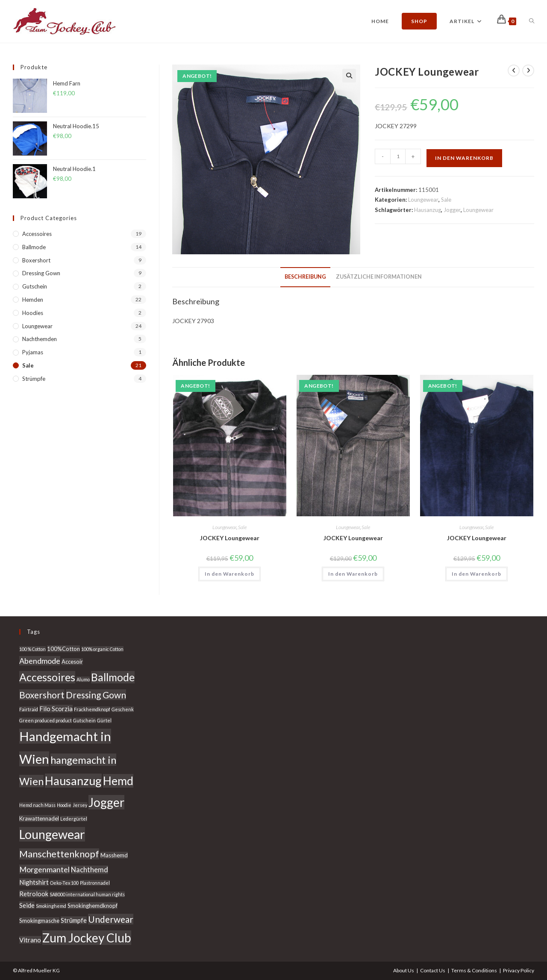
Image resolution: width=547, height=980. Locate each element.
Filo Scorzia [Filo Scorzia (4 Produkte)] (56, 709)
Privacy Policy (519, 970)
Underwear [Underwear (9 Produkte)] (111, 919)
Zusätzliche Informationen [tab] (379, 277)
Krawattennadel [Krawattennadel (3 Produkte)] (39, 818)
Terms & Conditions (474, 970)
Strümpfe (34, 379)
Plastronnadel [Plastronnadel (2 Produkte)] (95, 883)
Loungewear (423, 200)
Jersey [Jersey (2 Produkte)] (80, 805)
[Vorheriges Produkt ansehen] (514, 71)
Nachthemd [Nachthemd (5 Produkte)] (90, 870)
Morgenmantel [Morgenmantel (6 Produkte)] (44, 869)
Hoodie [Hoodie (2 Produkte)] (64, 805)
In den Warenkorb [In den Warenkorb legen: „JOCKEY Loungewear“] (229, 574)
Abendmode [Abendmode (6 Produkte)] (40, 661)
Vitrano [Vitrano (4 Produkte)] (30, 940)
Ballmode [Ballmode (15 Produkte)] (113, 677)
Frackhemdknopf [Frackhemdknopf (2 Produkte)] (92, 709)
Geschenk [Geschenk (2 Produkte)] (123, 709)
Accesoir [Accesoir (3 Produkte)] (72, 662)
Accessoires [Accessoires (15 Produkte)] (47, 677)
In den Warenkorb (464, 158)
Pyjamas (33, 352)
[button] (349, 76)
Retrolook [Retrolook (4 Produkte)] (34, 894)
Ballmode (34, 247)
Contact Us (433, 970)
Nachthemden (40, 339)
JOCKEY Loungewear (230, 538)
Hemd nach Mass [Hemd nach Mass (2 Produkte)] (37, 805)
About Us (404, 970)
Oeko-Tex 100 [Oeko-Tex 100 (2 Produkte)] (64, 883)
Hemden (33, 300)
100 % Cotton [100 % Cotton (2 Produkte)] (32, 649)
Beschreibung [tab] (305, 277)
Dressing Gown (41, 273)
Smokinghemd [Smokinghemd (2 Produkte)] (51, 906)
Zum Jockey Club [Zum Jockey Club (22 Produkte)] (87, 938)
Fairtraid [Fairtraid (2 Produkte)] (29, 709)
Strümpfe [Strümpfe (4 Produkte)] (74, 920)
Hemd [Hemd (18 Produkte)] (118, 781)
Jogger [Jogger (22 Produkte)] (106, 802)
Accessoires (37, 234)
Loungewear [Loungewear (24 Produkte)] (52, 834)
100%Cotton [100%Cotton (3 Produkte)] (63, 649)
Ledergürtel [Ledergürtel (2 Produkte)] (74, 819)
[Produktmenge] (398, 156)
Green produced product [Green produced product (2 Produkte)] (46, 720)
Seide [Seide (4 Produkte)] (27, 905)
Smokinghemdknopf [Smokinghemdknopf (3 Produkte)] (93, 906)
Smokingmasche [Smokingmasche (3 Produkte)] (39, 921)
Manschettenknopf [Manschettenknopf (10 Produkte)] (59, 854)
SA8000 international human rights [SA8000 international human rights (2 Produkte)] (87, 894)
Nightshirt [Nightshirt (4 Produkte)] (34, 882)
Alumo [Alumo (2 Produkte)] (83, 679)
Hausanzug (428, 210)
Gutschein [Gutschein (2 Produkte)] (84, 720)
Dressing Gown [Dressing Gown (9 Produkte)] (96, 695)
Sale (446, 200)
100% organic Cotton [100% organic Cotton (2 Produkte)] (102, 649)
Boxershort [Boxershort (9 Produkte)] (42, 695)
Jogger (452, 210)
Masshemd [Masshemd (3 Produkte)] (114, 855)
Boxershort (36, 260)
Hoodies (33, 313)
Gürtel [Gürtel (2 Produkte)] (104, 720)
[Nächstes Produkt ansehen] (528, 71)
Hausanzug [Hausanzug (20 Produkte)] (73, 781)
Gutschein (35, 286)
